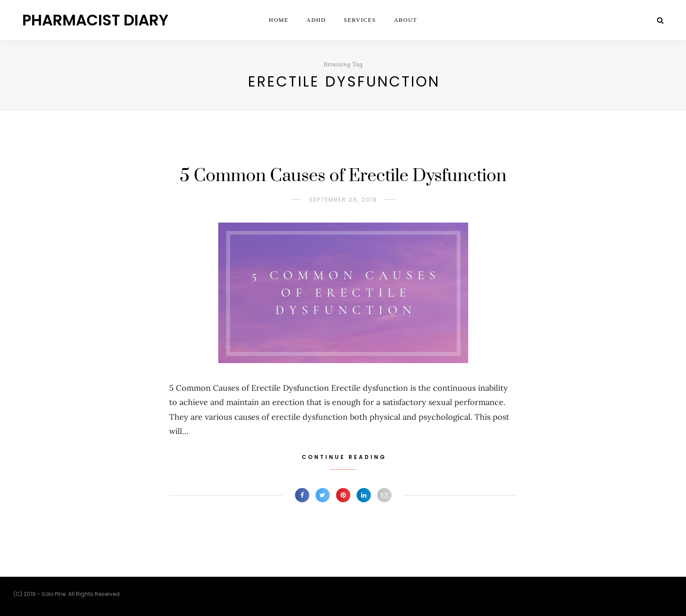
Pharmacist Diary (95, 20)
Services (360, 20)
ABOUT (405, 20)
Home (279, 20)
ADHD (316, 20)
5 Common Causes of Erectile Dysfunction (343, 176)
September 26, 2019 (343, 200)
